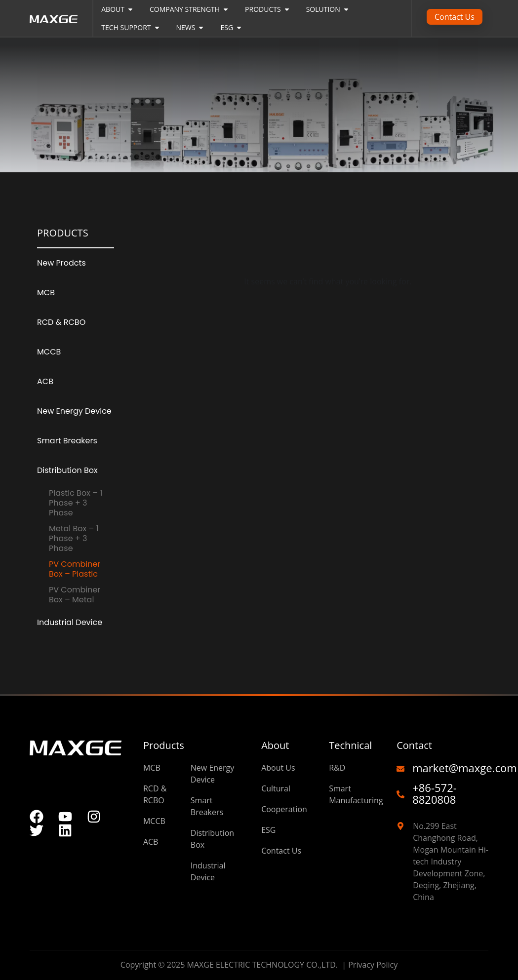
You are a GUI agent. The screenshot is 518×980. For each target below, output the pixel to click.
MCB (46, 293)
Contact (414, 745)
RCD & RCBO (61, 322)
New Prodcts (61, 263)
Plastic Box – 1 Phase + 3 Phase (76, 503)
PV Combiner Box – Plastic (75, 569)
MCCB (49, 352)
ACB (45, 381)
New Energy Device (74, 411)
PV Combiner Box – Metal (75, 595)
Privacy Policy (373, 965)
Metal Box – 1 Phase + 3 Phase (74, 538)
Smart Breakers (67, 441)
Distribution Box (67, 470)
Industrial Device (70, 622)
